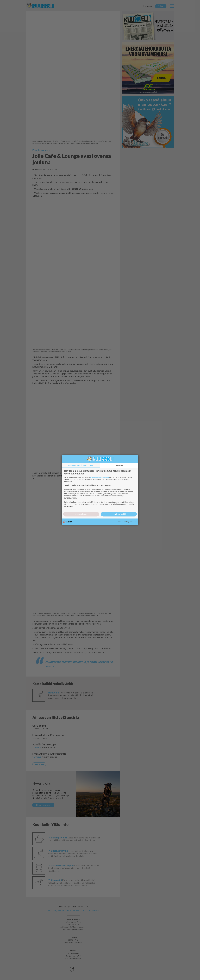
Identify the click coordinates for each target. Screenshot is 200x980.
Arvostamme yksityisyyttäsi (81, 465)
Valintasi (119, 465)
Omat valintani (81, 514)
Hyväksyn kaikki (119, 514)
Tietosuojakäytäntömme (128, 522)
